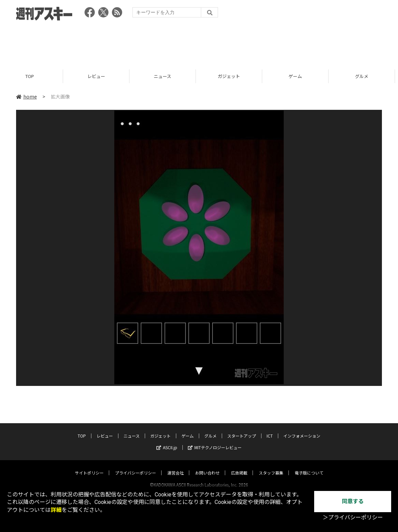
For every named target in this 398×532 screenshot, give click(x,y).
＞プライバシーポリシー (353, 517)
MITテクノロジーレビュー (215, 441)
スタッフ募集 (271, 466)
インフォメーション (302, 429)
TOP (33, 76)
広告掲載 (239, 466)
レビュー (100, 76)
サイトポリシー (89, 466)
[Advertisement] (199, 43)
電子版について (309, 466)
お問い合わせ (207, 466)
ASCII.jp (167, 441)
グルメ (210, 429)
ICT (270, 429)
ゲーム (299, 76)
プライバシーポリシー (136, 466)
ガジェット (232, 76)
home (27, 96)
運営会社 (176, 466)
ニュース (166, 76)
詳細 (56, 510)
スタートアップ (242, 429)
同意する (353, 501)
